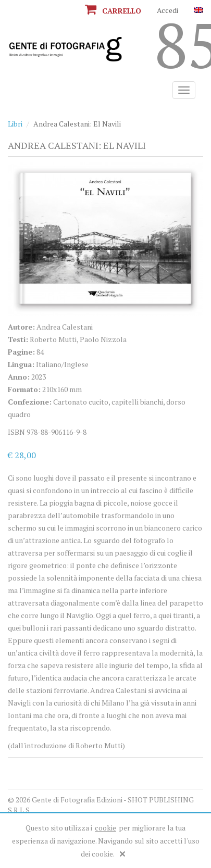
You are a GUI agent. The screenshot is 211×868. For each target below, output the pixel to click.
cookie (106, 828)
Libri (15, 124)
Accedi (167, 10)
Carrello (113, 11)
